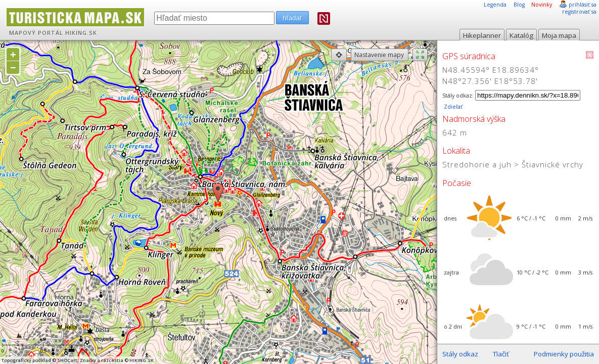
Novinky (542, 5)
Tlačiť (501, 354)
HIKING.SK (81, 33)
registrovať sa (579, 12)
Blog (519, 5)
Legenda (495, 5)
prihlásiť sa (583, 5)
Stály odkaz (460, 354)
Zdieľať (452, 107)
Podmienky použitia (564, 354)
